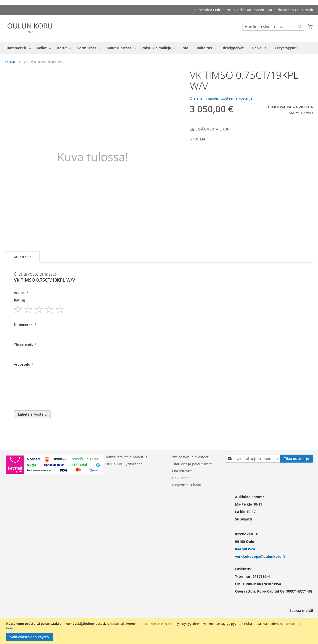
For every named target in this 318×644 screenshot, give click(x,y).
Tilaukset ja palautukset (192, 464)
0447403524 (245, 549)
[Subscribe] (297, 459)
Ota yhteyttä (182, 471)
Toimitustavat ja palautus (126, 457)
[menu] (159, 48)
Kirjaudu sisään (281, 10)
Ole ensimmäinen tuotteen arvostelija (221, 98)
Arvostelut (22, 257)
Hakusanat (181, 478)
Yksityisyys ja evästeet (190, 457)
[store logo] (30, 28)
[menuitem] (17, 48)
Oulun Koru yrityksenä (124, 464)
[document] (160, 631)
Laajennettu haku (187, 485)
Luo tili (307, 10)
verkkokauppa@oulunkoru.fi (260, 556)
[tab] (22, 257)
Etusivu (10, 62)
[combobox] (273, 27)
